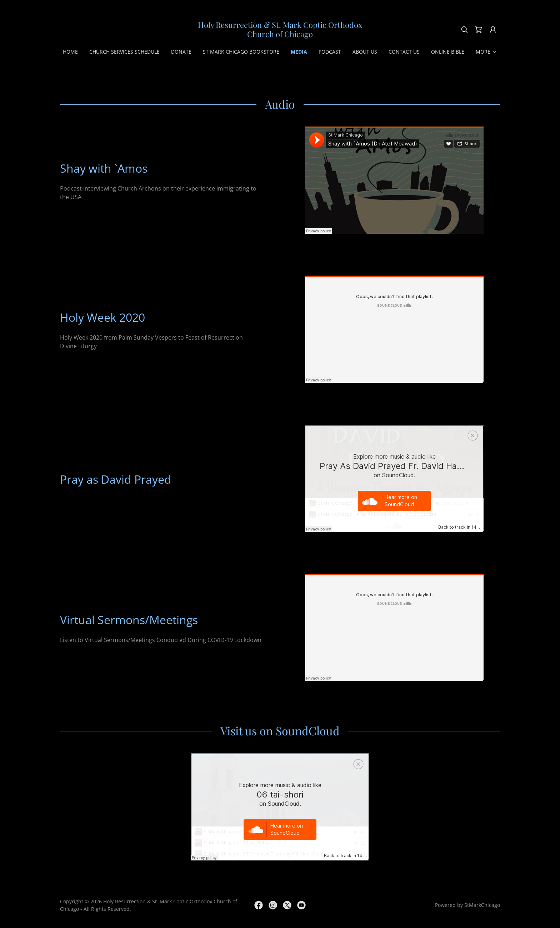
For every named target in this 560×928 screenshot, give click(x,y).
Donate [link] (181, 52)
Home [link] (70, 52)
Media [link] (299, 52)
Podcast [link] (330, 52)
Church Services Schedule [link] (124, 52)
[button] (493, 30)
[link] (280, 35)
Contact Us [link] (404, 52)
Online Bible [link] (448, 52)
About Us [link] (365, 52)
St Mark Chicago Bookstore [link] (241, 52)
